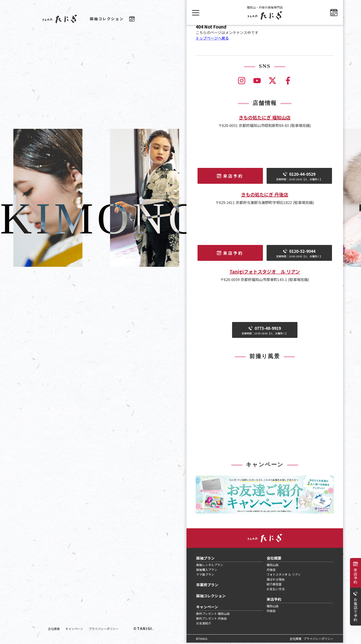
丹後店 (271, 571)
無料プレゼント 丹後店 (211, 620)
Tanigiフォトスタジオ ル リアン (265, 273)
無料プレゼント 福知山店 (213, 615)
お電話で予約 (355, 610)
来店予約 (355, 576)
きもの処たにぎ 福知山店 (265, 119)
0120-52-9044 (299, 254)
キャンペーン (74, 629)
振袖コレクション (107, 19)
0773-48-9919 (265, 332)
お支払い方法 (276, 590)
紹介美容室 (274, 585)
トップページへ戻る (212, 39)
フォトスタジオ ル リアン (284, 576)
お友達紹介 (204, 625)
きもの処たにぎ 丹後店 (265, 196)
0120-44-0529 (299, 177)
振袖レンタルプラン (210, 566)
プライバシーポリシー (104, 629)
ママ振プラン (205, 576)
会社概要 (54, 629)
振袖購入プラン (207, 571)
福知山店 (273, 566)
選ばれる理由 (276, 581)
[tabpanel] (265, 496)
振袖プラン (205, 559)
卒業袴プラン (207, 586)
